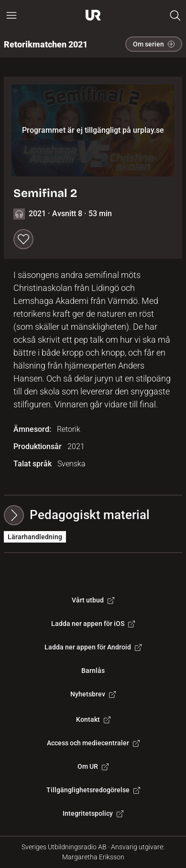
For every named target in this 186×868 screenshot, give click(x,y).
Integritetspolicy (93, 813)
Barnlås (93, 671)
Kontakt (93, 719)
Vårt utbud (93, 600)
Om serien (154, 44)
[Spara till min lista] (23, 239)
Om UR (93, 766)
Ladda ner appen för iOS (93, 624)
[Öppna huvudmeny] (11, 15)
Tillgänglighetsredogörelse (93, 790)
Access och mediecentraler (93, 743)
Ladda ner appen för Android (93, 647)
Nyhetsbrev (93, 694)
